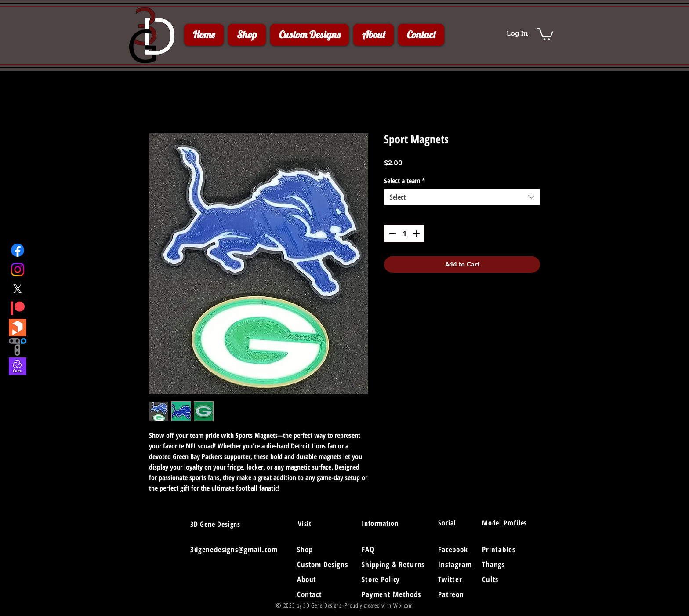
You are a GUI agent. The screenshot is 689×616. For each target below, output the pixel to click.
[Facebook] (18, 250)
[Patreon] (18, 308)
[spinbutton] (404, 233)
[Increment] (417, 233)
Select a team (404, 181)
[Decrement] (392, 233)
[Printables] (18, 328)
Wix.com (403, 605)
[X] (18, 289)
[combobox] (462, 197)
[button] (545, 34)
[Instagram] (18, 270)
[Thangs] (18, 347)
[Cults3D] (18, 366)
